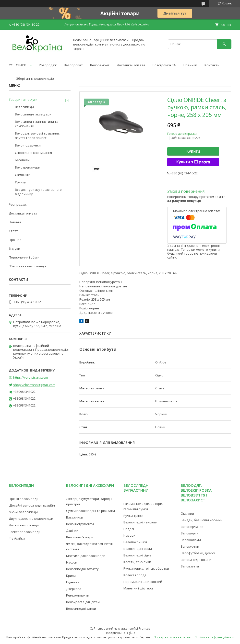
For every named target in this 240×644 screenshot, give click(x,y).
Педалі (129, 529)
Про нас (15, 240)
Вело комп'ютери (80, 537)
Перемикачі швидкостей (143, 582)
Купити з (193, 162)
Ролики (21, 182)
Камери (129, 535)
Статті (14, 231)
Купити (193, 151)
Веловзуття (190, 566)
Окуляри (187, 513)
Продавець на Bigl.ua (120, 633)
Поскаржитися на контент (173, 637)
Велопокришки (135, 542)
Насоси (72, 562)
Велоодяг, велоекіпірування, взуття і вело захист (37, 136)
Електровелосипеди (25, 532)
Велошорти (190, 533)
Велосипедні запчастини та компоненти (37, 124)
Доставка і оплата (131, 65)
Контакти (212, 65)
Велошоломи (191, 540)
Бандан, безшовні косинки (202, 520)
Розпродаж (48, 65)
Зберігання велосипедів (35, 79)
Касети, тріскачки (137, 562)
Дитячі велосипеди (24, 525)
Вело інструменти (80, 524)
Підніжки (73, 582)
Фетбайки (17, 538)
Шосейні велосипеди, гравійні (32, 505)
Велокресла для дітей (83, 602)
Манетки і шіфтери (138, 588)
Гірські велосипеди (24, 499)
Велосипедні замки (81, 609)
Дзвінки (72, 531)
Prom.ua (144, 628)
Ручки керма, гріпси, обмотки (146, 568)
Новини (15, 222)
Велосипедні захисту (82, 569)
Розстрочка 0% (164, 65)
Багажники (75, 517)
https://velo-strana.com (31, 377)
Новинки (190, 65)
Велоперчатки (192, 527)
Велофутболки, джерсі (198, 553)
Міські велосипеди (23, 512)
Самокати (23, 175)
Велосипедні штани (196, 560)
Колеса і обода (135, 575)
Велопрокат (73, 65)
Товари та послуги (23, 100)
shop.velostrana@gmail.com (34, 385)
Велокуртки (190, 546)
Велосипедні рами (138, 549)
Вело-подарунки (28, 145)
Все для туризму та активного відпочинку (38, 192)
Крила (71, 576)
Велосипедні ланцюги (140, 522)
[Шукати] (224, 44)
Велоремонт (100, 65)
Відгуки (14, 249)
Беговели (22, 160)
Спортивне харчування (33, 153)
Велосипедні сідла (138, 555)
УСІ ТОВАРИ (18, 65)
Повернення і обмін (24, 257)
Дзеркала (74, 589)
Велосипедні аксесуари (33, 114)
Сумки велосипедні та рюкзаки (90, 511)
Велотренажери (28, 167)
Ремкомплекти (78, 595)
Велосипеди (24, 107)
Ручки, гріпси (133, 516)
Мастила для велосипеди (86, 556)
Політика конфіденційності (214, 637)
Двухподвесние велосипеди (31, 519)
